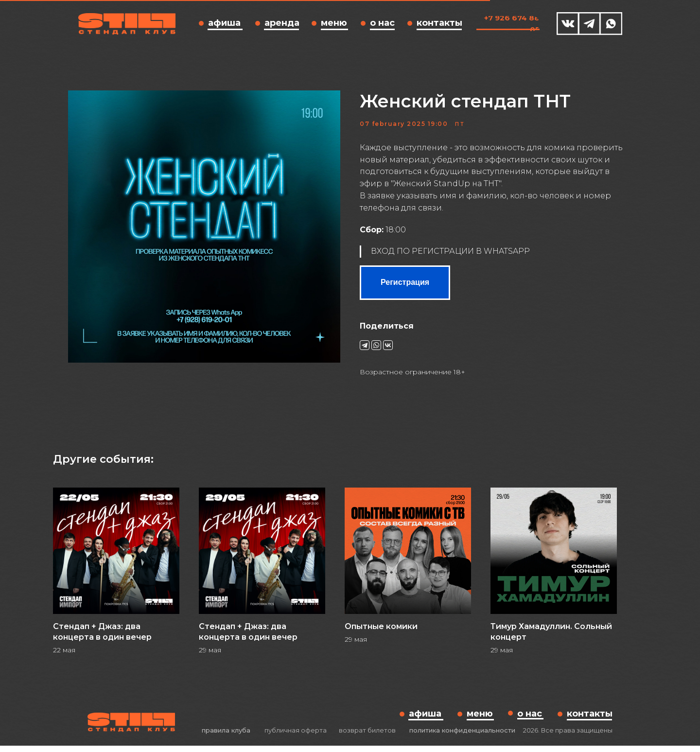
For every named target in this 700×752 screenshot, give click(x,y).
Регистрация (405, 286)
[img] (568, 24)
